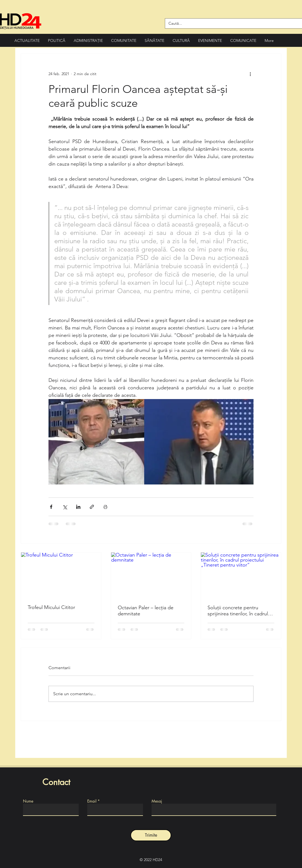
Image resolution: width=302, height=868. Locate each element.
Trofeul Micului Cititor (51, 607)
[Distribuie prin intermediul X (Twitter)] (65, 507)
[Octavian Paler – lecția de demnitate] (151, 575)
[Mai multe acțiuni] (250, 74)
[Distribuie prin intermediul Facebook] (51, 507)
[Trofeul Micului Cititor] (61, 575)
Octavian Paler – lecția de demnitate (146, 611)
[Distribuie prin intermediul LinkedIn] (78, 507)
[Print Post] (105, 507)
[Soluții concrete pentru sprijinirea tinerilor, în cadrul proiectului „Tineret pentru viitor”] (241, 575)
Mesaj (157, 801)
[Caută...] (231, 24)
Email (92, 801)
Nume (28, 801)
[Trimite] (151, 835)
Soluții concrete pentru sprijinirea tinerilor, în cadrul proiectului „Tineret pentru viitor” (238, 611)
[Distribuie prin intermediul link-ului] (92, 507)
